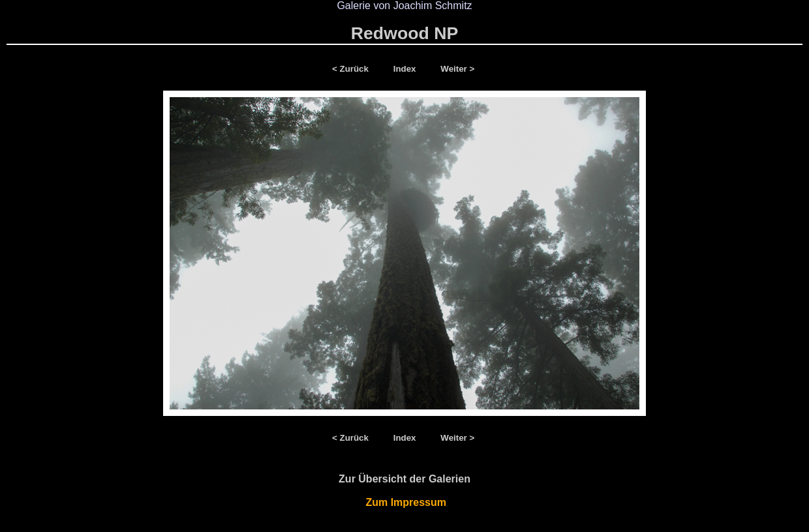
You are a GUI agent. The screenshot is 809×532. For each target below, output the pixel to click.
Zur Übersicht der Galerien (404, 479)
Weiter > (457, 69)
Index (406, 69)
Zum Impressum (405, 502)
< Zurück (353, 69)
